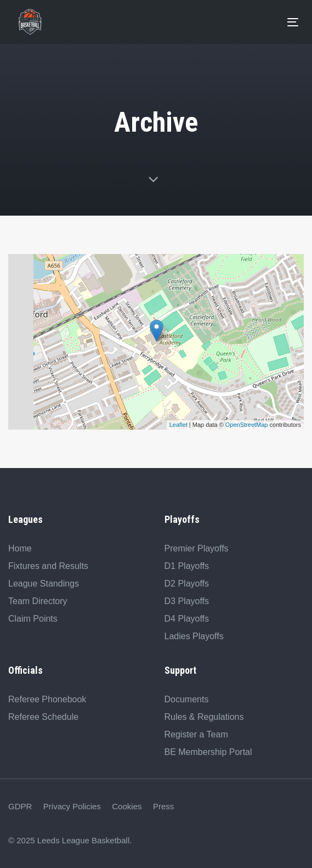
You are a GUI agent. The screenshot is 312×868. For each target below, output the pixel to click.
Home (20, 548)
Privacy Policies (72, 806)
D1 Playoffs (187, 566)
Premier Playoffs (197, 548)
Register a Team (196, 734)
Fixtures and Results (48, 566)
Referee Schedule (43, 717)
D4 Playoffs (187, 619)
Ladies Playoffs (194, 636)
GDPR (20, 806)
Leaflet (178, 425)
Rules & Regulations (204, 717)
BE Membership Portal (208, 752)
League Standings (44, 584)
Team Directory (38, 601)
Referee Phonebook (47, 699)
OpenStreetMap (247, 425)
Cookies (127, 806)
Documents (187, 699)
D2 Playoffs (187, 584)
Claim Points (33, 619)
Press (163, 806)
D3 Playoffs (187, 601)
